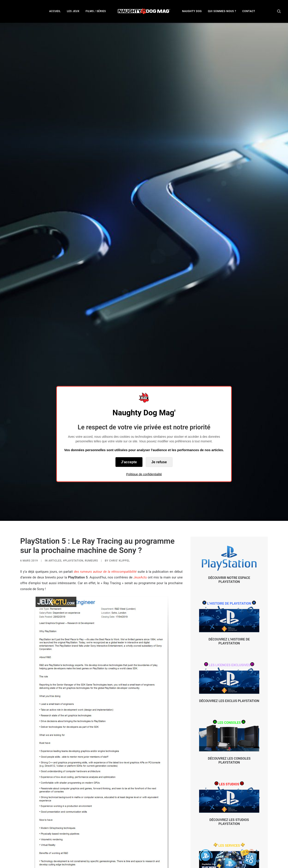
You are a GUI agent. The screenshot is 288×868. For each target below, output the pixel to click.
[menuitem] (55, 11)
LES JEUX (73, 11)
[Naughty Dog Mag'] (144, 11)
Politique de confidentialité (144, 474)
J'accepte (129, 462)
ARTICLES (55, 492)
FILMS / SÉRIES (96, 11)
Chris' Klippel (119, 492)
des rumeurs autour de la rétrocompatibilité (105, 503)
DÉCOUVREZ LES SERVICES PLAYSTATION (229, 815)
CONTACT (249, 11)
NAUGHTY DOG (192, 11)
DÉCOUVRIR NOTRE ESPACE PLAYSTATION (229, 511)
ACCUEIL (55, 11)
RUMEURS (91, 492)
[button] (279, 11)
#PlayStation (73, 492)
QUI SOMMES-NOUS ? (222, 11)
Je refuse (159, 462)
